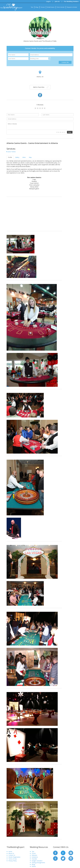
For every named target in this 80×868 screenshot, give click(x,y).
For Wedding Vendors (71, 1)
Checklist (34, 859)
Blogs (37, 7)
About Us (11, 853)
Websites (34, 855)
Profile (10, 157)
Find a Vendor (61, 7)
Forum (34, 853)
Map (30, 157)
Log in (48, 1)
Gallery (17, 157)
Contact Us (12, 855)
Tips (32, 7)
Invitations (35, 857)
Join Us (57, 1)
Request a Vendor (72, 7)
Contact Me (65, 62)
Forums (43, 7)
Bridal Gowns (51, 7)
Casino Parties (11, 152)
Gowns (34, 866)
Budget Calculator (37, 861)
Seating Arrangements (38, 863)
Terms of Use (13, 859)
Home (10, 851)
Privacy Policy (13, 861)
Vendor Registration (14, 857)
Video (24, 157)
